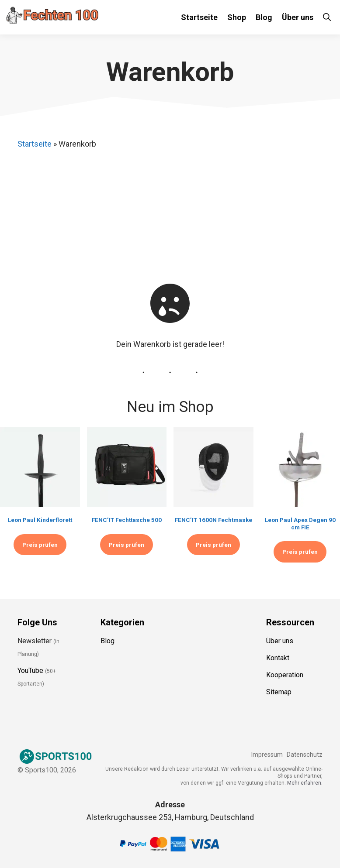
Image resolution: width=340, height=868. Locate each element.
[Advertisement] (177, 216)
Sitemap (279, 692)
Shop (237, 17)
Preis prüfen (40, 545)
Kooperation (285, 675)
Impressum (267, 755)
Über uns (298, 17)
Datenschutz (305, 755)
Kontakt (278, 658)
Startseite (199, 17)
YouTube (30, 671)
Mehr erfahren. (305, 783)
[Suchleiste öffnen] (327, 17)
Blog (264, 17)
